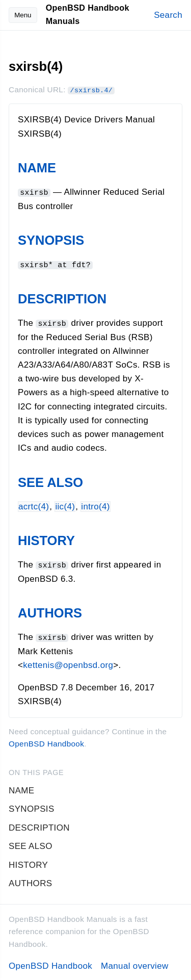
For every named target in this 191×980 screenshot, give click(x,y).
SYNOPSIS (51, 240)
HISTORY (46, 539)
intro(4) (95, 506)
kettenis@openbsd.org (68, 664)
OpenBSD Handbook (46, 742)
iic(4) (65, 506)
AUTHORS (50, 612)
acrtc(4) (34, 506)
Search (168, 15)
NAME (37, 168)
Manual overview (135, 964)
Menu (23, 15)
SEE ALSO (50, 481)
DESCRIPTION (62, 298)
